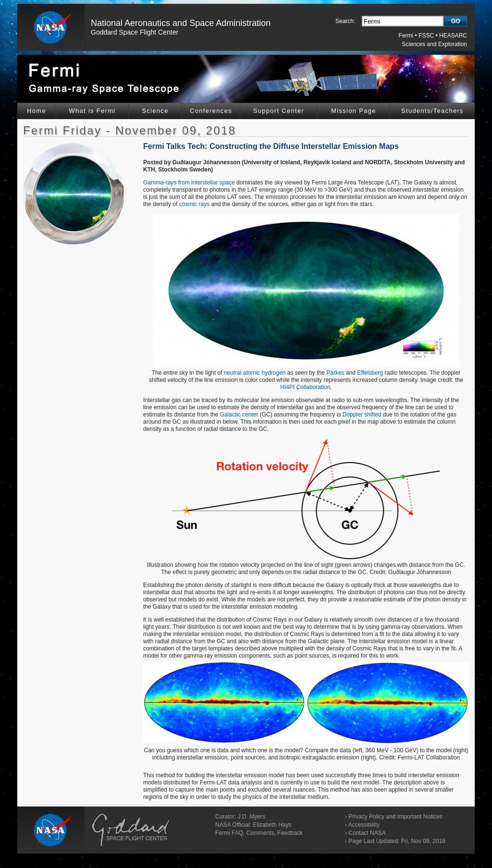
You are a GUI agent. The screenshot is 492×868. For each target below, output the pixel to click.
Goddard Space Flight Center (135, 32)
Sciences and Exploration (435, 44)
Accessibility (364, 825)
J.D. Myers (252, 817)
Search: (345, 21)
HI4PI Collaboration (305, 387)
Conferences (211, 111)
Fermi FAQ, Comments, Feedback (259, 833)
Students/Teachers (432, 111)
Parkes (335, 373)
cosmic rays (194, 204)
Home (37, 111)
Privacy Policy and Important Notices (395, 817)
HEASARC (453, 36)
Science (155, 111)
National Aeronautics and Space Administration (181, 23)
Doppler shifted (362, 415)
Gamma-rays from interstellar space (189, 183)
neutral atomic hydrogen (255, 373)
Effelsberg (370, 373)
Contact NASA (367, 833)
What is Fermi (92, 111)
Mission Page (354, 111)
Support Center (279, 111)
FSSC (426, 36)
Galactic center (239, 415)
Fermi (406, 36)
